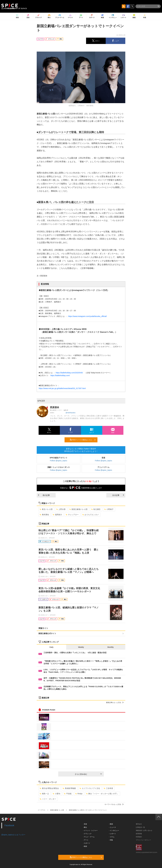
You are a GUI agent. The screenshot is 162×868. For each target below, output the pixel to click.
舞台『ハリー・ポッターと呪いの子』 (102, 794)
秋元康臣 (96, 509)
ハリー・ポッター (48, 799)
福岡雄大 (57, 515)
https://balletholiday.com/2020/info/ (69, 373)
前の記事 (44, 495)
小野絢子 (109, 509)
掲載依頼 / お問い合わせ (144, 830)
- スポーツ (87, 843)
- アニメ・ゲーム (89, 837)
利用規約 (139, 837)
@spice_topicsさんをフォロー (13, 835)
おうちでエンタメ (91, 515)
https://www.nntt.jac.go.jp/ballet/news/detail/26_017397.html (62, 388)
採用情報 (139, 834)
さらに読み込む (88, 774)
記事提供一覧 (140, 827)
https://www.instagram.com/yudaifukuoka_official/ (87, 316)
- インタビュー (114, 830)
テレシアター (72, 515)
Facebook (9, 825)
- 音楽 (85, 824)
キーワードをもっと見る (114, 804)
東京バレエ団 (46, 509)
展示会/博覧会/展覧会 (49, 788)
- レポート (112, 834)
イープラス (42, 810)
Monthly (111, 647)
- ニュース (112, 827)
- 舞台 (85, 827)
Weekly (81, 647)
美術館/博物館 (69, 788)
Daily (51, 647)
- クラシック (87, 834)
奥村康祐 (44, 515)
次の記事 (118, 495)
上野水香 (61, 509)
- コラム (112, 837)
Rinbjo (79, 794)
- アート (86, 840)
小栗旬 (57, 794)
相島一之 (44, 794)
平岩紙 (68, 794)
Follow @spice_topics (59, 461)
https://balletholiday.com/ (60, 375)
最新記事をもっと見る (115, 703)
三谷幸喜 (108, 788)
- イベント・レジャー (90, 830)
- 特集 (111, 840)
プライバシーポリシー (143, 840)
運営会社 (139, 824)
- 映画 (85, 846)
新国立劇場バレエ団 (78, 509)
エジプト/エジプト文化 (90, 788)
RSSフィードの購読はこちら (83, 440)
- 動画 (111, 824)
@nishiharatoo (70, 413)
